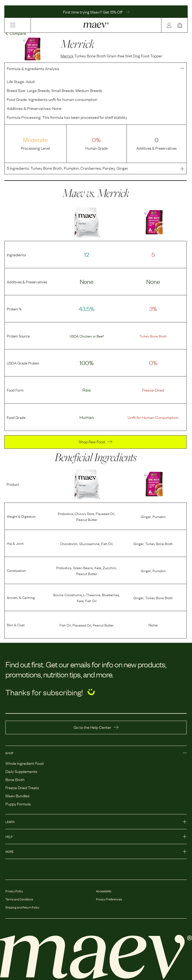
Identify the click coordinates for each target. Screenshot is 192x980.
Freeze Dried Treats (22, 787)
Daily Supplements (21, 771)
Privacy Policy (14, 891)
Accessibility (104, 891)
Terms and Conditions (19, 899)
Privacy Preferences (109, 899)
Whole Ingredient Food (24, 763)
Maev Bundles (17, 795)
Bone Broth (15, 779)
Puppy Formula (18, 804)
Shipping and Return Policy (22, 907)
